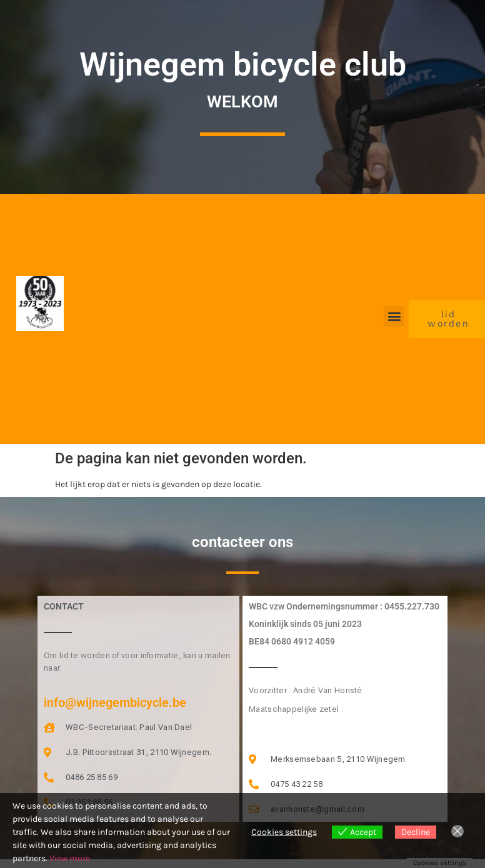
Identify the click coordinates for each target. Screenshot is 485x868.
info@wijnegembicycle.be (115, 703)
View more (70, 858)
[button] (394, 316)
